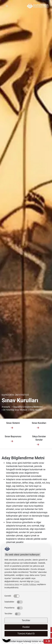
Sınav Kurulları (36, 410)
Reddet (26, 627)
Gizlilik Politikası (29, 584)
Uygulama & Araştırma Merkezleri (28, 407)
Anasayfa (6, 407)
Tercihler (26, 620)
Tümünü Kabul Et (26, 634)
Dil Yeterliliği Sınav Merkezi (15, 410)
